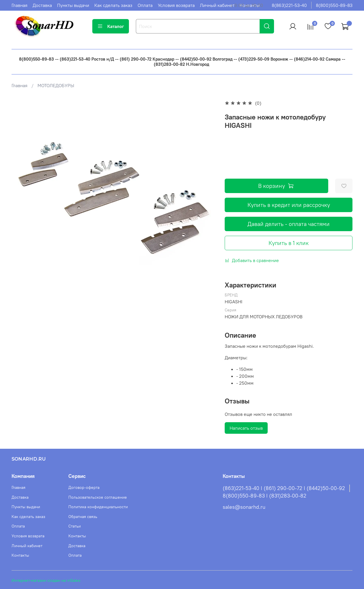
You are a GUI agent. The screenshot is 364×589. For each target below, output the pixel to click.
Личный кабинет (217, 5)
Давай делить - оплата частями (289, 224)
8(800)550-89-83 (334, 5)
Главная (19, 5)
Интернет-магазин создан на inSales (46, 580)
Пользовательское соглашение (98, 497)
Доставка (42, 5)
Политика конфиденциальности (98, 507)
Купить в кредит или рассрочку (289, 205)
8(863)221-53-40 (289, 5)
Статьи (75, 526)
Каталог (111, 26)
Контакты (20, 555)
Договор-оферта (84, 487)
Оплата (145, 5)
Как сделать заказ (113, 5)
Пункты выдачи (73, 5)
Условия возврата (176, 5)
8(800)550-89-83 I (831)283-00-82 (264, 496)
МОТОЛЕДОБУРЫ (56, 85)
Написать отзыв (246, 428)
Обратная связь (83, 517)
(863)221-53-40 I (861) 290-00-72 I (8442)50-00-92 (284, 488)
